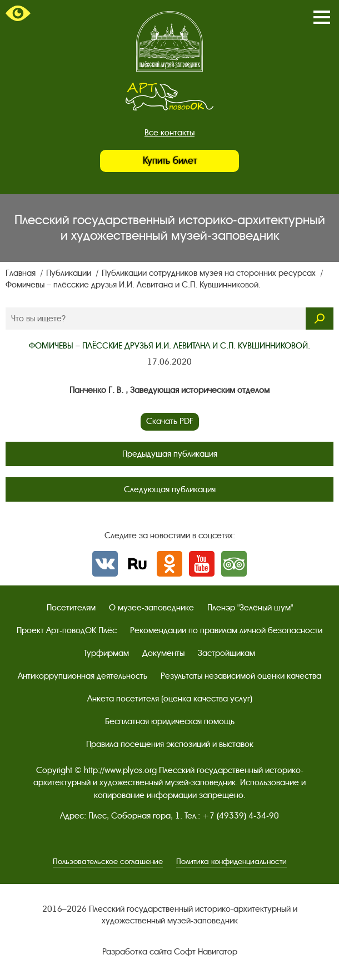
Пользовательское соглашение (108, 862)
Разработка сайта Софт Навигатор (170, 952)
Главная (22, 273)
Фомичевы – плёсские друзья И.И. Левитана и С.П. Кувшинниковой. (133, 285)
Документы (163, 653)
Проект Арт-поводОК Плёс (67, 630)
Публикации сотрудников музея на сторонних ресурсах (210, 273)
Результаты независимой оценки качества (241, 676)
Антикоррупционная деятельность (83, 676)
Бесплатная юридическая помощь (170, 721)
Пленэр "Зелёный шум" (250, 608)
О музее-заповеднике (151, 608)
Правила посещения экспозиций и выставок (170, 744)
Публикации (70, 273)
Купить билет (170, 161)
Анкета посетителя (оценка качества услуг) (170, 699)
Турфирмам (106, 653)
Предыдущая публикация (170, 454)
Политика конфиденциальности (231, 862)
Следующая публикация (170, 489)
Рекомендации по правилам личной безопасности (226, 630)
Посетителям (71, 608)
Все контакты (169, 133)
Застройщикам (226, 653)
